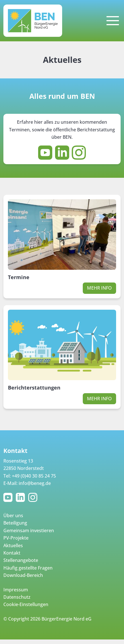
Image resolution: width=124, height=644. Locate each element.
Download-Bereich (23, 575)
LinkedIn (21, 497)
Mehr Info (99, 288)
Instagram (34, 497)
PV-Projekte (16, 538)
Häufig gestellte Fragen (28, 568)
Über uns (13, 515)
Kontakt (12, 553)
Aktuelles (13, 545)
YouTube (9, 497)
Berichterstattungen (34, 388)
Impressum (16, 590)
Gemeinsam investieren (29, 530)
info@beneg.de (35, 483)
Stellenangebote (21, 560)
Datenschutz (17, 597)
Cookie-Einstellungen (26, 604)
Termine (19, 277)
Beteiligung (15, 523)
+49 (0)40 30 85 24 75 (34, 476)
